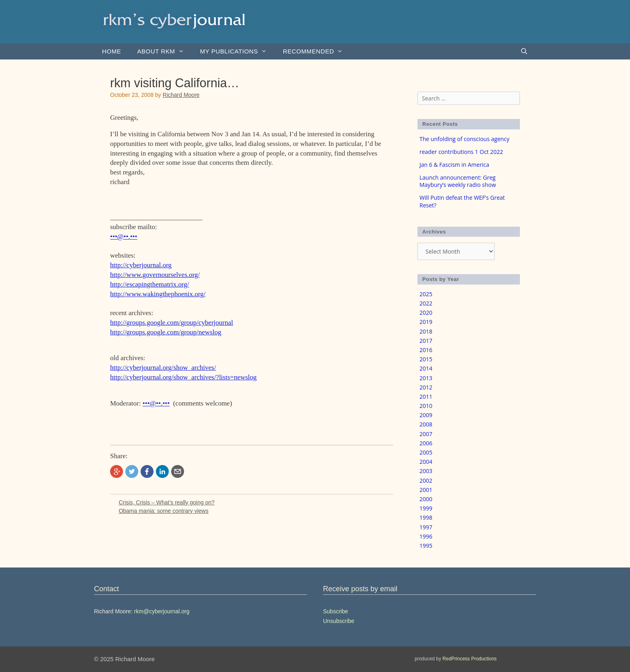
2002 (426, 480)
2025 (426, 294)
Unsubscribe (339, 621)
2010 (426, 406)
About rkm (164, 51)
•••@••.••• (124, 237)
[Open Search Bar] (524, 51)
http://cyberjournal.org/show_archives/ (163, 368)
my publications (237, 51)
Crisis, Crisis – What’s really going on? (167, 502)
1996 (426, 536)
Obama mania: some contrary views (163, 511)
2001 (426, 490)
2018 (426, 331)
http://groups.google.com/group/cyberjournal (172, 323)
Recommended (317, 51)
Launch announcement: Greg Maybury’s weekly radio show (458, 181)
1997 (426, 527)
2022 (426, 303)
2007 (426, 434)
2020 (426, 312)
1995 (426, 546)
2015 (426, 359)
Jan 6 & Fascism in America (454, 165)
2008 (426, 424)
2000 (426, 499)
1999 (426, 508)
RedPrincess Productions (469, 659)
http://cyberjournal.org (141, 265)
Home (111, 51)
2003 (426, 471)
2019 (426, 322)
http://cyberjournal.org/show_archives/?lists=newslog (183, 377)
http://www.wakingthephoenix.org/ (158, 294)
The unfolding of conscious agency (464, 139)
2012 (426, 387)
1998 (426, 517)
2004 (426, 462)
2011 (426, 396)
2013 (426, 378)
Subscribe (335, 611)
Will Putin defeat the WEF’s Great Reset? (462, 201)
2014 (426, 368)
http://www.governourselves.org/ (155, 275)
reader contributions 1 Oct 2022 (461, 152)
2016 (426, 350)
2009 (426, 415)
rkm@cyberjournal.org (162, 611)
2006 (426, 443)
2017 (426, 341)
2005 (426, 452)
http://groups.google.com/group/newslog (166, 332)
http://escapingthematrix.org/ (150, 284)
